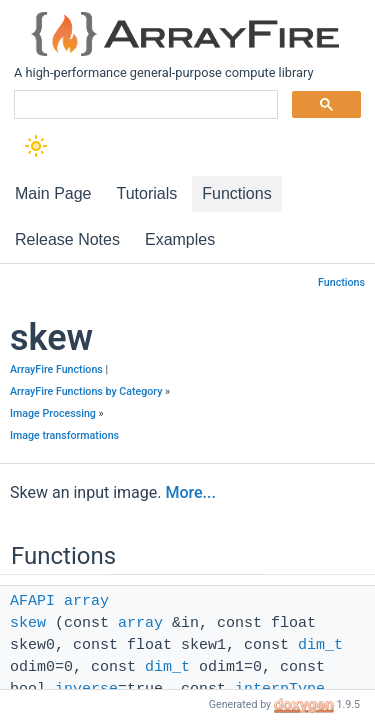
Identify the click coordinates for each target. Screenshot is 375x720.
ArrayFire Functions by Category (86, 391)
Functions (341, 282)
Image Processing (53, 413)
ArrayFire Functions (56, 369)
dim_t (320, 645)
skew (28, 623)
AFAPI (32, 601)
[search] (144, 105)
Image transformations (64, 435)
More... (190, 492)
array (86, 601)
